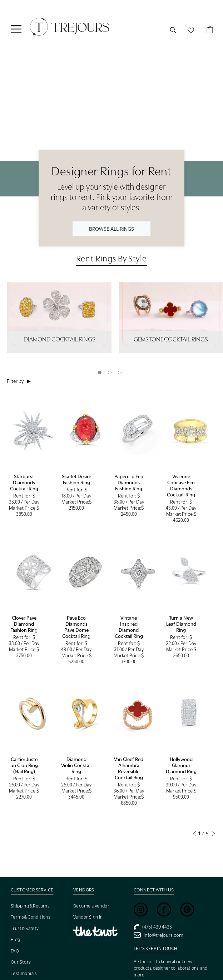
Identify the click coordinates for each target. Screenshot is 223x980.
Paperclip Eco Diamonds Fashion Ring (129, 482)
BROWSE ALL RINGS (111, 228)
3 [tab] (120, 372)
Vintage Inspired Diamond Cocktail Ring (129, 627)
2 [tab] (110, 372)
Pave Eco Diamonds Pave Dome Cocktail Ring (76, 627)
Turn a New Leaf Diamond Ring (181, 624)
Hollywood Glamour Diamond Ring (181, 765)
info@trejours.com (158, 935)
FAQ (15, 951)
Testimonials (24, 973)
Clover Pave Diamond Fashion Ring (24, 624)
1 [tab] (100, 372)
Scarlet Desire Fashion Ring (76, 479)
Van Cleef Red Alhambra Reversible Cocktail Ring (129, 768)
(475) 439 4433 (153, 927)
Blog (16, 939)
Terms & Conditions (30, 917)
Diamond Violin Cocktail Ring (76, 765)
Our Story (21, 962)
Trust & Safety (25, 928)
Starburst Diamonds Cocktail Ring (24, 482)
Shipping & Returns (30, 906)
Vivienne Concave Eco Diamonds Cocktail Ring (181, 486)
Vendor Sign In (88, 917)
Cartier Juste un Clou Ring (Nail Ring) (24, 765)
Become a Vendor (91, 906)
